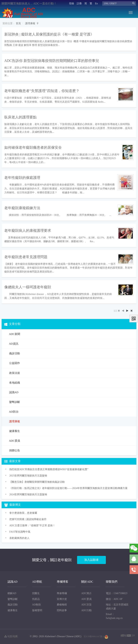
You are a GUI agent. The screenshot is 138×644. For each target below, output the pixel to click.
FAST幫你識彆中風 (20, 532)
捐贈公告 (14, 450)
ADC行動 (86, 610)
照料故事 (62, 610)
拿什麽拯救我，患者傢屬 (23, 513)
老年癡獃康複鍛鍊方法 (22, 208)
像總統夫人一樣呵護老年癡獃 (28, 287)
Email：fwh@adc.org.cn (114, 616)
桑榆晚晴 (62, 605)
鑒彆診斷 (14, 402)
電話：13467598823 (117, 593)
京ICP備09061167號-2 (94, 636)
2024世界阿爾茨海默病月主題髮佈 (28, 494)
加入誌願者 (91, 560)
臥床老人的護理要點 (20, 117)
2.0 (128, 636)
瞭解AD (12, 593)
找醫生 (36, 593)
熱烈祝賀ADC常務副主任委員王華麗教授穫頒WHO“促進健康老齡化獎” (49, 469)
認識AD (13, 392)
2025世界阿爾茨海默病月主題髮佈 (28, 476)
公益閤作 (14, 363)
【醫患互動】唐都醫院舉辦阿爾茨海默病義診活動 (37, 482)
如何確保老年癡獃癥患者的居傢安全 (33, 147)
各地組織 (14, 383)
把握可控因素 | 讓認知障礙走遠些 (28, 519)
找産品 (36, 599)
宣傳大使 (62, 599)
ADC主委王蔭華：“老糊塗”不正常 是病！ (32, 526)
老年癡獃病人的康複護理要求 (28, 231)
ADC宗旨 (86, 605)
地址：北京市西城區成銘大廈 (117, 607)
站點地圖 (11, 636)
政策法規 (14, 373)
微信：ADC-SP (114, 599)
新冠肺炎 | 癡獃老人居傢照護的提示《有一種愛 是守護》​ (49, 34)
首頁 (18, 23)
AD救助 (36, 605)
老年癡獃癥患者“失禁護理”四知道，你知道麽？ (42, 91)
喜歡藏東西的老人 (19, 538)
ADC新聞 (14, 334)
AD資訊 (13, 344)
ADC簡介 (86, 593)
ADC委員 (14, 441)
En (96, 3)
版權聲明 (37, 610)
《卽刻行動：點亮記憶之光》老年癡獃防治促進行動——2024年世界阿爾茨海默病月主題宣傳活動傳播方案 (68, 488)
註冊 (79, 3)
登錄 (72, 3)
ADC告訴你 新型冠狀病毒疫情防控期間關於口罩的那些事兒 (52, 61)
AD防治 (13, 412)
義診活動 (14, 353)
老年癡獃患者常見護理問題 (26, 257)
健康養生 (14, 431)
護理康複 (30, 23)
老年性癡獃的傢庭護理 (22, 178)
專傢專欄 (62, 593)
